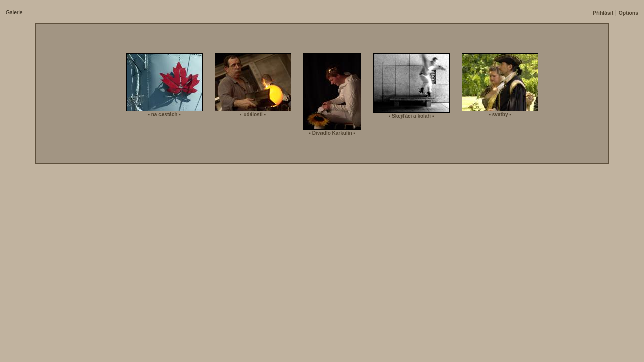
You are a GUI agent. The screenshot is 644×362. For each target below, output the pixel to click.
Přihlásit (603, 13)
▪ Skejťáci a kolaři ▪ (412, 116)
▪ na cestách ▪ (164, 114)
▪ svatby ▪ (500, 114)
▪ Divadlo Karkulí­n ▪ (332, 133)
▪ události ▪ (253, 114)
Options (629, 13)
